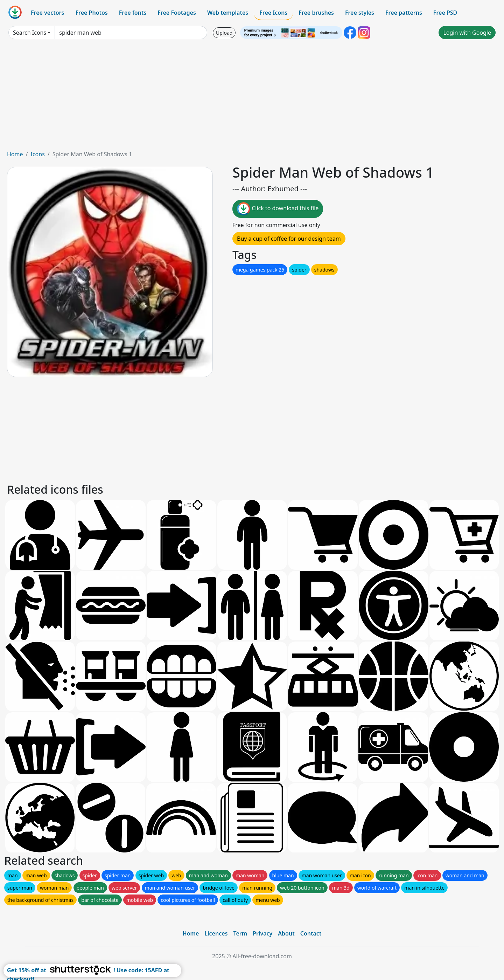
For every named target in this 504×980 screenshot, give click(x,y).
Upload (224, 33)
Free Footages (177, 13)
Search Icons (30, 33)
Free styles (360, 13)
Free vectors (47, 13)
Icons (37, 154)
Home (15, 154)
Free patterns (404, 13)
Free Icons (273, 13)
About (286, 933)
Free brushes (316, 13)
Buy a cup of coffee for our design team (289, 239)
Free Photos (91, 13)
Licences (216, 933)
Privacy (262, 933)
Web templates (228, 13)
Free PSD (445, 13)
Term (240, 933)
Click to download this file (278, 209)
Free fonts (133, 13)
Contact (311, 933)
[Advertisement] (252, 97)
